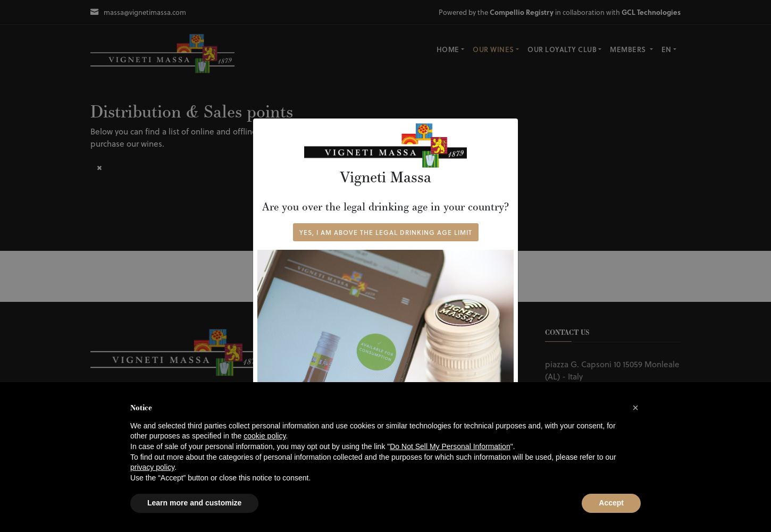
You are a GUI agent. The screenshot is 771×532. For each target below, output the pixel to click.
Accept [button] (611, 503)
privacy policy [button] (152, 467)
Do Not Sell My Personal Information (450, 446)
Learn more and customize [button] (194, 503)
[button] (635, 408)
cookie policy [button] (265, 436)
